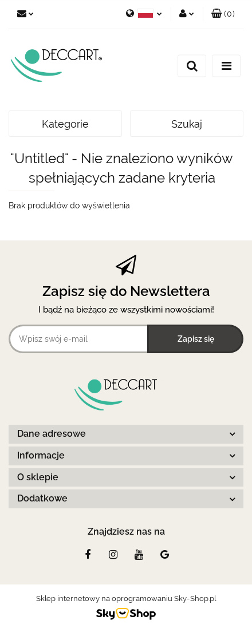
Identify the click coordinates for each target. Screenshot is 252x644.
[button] (223, 14)
